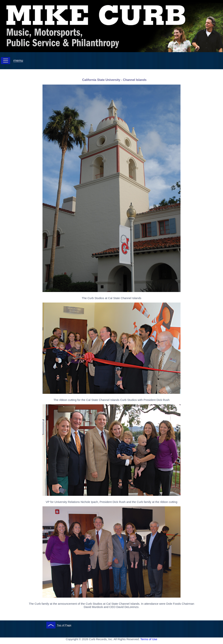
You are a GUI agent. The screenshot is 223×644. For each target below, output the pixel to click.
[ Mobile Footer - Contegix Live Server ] (112, 643)
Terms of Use (149, 639)
